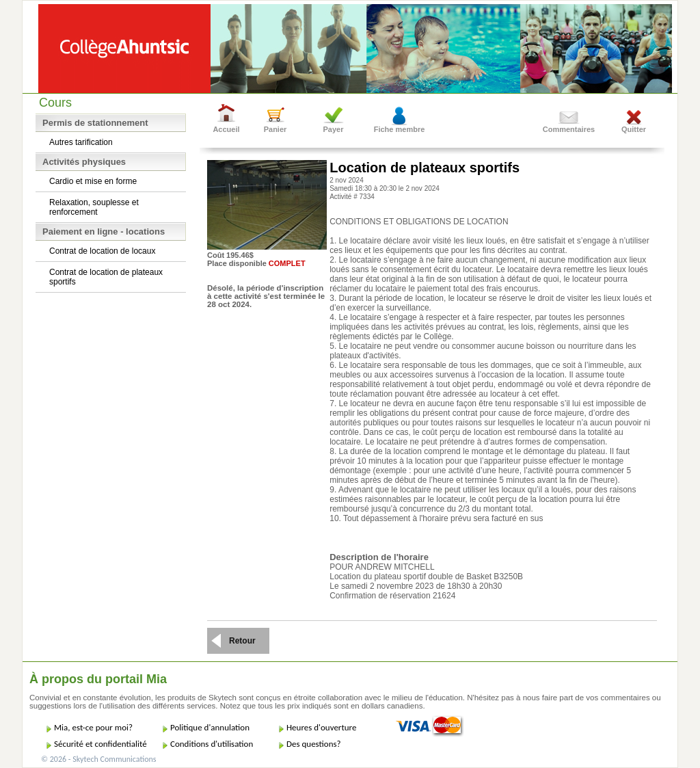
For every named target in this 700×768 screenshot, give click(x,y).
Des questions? (314, 744)
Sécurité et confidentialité (100, 744)
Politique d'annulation (210, 727)
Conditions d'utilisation (212, 744)
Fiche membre (400, 129)
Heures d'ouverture (321, 727)
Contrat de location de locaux (102, 251)
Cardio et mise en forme (93, 181)
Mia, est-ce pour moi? (93, 727)
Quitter (634, 129)
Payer (334, 129)
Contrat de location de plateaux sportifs (106, 277)
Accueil (226, 129)
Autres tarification (81, 142)
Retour (242, 641)
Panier (275, 129)
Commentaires (569, 129)
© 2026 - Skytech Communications (98, 759)
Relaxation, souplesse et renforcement (94, 207)
